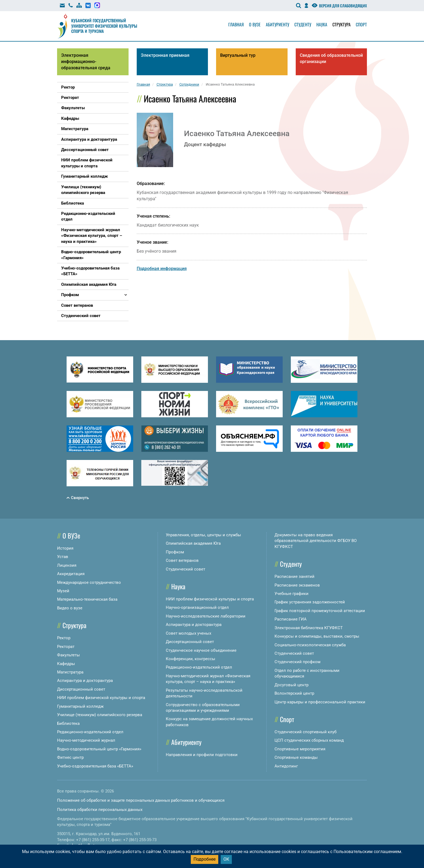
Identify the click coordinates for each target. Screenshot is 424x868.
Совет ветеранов (182, 560)
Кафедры (66, 664)
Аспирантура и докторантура (85, 681)
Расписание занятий (294, 576)
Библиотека (68, 723)
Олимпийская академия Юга (193, 543)
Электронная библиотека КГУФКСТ (309, 628)
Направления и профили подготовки (202, 755)
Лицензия (67, 565)
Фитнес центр (70, 757)
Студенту (303, 24)
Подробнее (205, 859)
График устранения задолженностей (310, 602)
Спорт (361, 24)
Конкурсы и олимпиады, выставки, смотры (317, 636)
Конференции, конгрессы (191, 659)
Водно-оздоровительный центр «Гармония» (99, 749)
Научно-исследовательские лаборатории (206, 616)
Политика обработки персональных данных (100, 810)
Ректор (64, 638)
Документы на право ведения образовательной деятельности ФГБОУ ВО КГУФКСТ (316, 541)
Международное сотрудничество (89, 582)
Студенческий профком (297, 662)
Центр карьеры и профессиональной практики (320, 702)
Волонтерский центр (294, 693)
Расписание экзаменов (297, 585)
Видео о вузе (70, 608)
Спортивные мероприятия (300, 749)
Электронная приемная (165, 55)
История (65, 548)
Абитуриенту (278, 24)
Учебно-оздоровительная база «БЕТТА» (95, 766)
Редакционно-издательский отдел (90, 732)
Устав (63, 557)
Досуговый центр (291, 685)
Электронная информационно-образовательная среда (86, 62)
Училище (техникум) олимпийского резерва (100, 715)
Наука (322, 24)
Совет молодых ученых (188, 633)
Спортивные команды (296, 757)
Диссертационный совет (81, 689)
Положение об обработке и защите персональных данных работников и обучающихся (141, 800)
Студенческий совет (185, 569)
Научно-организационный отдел (197, 607)
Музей (63, 591)
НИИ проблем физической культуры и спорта (101, 698)
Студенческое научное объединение (201, 650)
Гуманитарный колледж (80, 706)
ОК (226, 859)
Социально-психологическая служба (310, 645)
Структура (342, 24)
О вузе (255, 24)
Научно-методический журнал (86, 740)
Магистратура (70, 672)
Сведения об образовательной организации (331, 58)
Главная (236, 24)
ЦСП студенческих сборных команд (309, 740)
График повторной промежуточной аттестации (320, 611)
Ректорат (66, 647)
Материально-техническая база (87, 599)
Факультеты (68, 655)
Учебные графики (291, 594)
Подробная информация (162, 269)
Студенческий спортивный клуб (305, 732)
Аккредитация (71, 574)
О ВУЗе (71, 535)
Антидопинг (286, 766)
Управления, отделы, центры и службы (203, 535)
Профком (175, 552)
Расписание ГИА (291, 619)
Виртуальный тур (238, 55)
